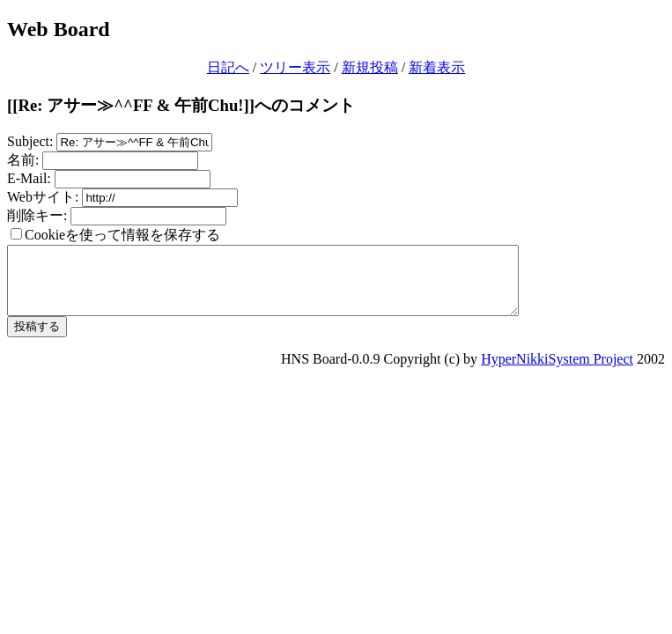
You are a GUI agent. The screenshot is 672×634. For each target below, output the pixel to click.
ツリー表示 (295, 67)
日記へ (228, 67)
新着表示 (437, 67)
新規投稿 (370, 67)
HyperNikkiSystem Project (557, 372)
